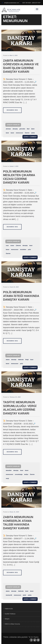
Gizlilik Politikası (10, 614)
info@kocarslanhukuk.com (10, 3)
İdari (28, 129)
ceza (7, 245)
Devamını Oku (12, 110)
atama (8, 360)
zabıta (33, 133)
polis (29, 249)
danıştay (15, 129)
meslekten (23, 249)
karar (7, 133)
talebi (24, 595)
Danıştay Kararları (13, 125)
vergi (7, 478)
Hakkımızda (9, 609)
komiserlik (9, 595)
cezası (12, 245)
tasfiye (26, 474)
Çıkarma (18, 245)
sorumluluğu (19, 474)
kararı (12, 133)
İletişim (7, 619)
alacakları (9, 470)
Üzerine (27, 133)
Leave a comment (30, 137)
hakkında (21, 360)
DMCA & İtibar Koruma (12, 624)
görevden (22, 129)
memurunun (19, 133)
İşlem (33, 129)
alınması (8, 129)
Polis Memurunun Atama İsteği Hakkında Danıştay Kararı (21, 296)
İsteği (27, 360)
